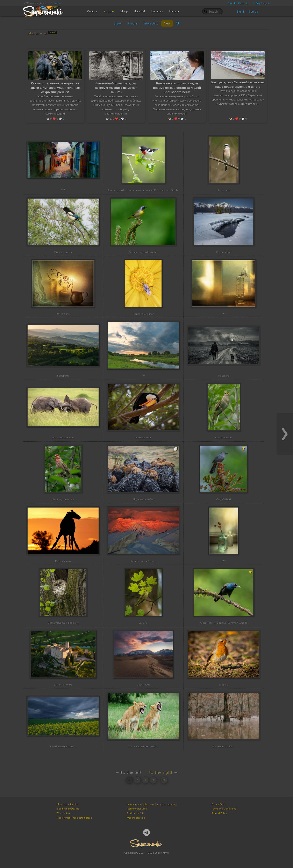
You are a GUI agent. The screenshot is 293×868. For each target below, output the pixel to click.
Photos (34, 33)
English (231, 3)
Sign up (253, 12)
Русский (243, 3)
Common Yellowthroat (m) (143, 252)
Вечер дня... (63, 314)
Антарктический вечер (143, 561)
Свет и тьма (143, 685)
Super (118, 23)
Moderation (63, 813)
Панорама (63, 376)
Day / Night (260, 3)
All (177, 23)
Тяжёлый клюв (143, 438)
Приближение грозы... (63, 746)
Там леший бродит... (224, 746)
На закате (224, 376)
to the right (161, 772)
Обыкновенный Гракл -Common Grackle (224, 623)
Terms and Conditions (224, 809)
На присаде (224, 190)
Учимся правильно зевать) (143, 746)
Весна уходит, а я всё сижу (63, 623)
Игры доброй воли (63, 438)
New (167, 23)
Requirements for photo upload (75, 818)
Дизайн (143, 623)
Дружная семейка (143, 499)
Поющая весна (224, 438)
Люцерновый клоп (143, 314)
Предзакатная (63, 561)
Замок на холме (63, 685)
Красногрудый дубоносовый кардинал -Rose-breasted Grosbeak (144, 190)
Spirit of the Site (135, 813)
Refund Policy (219, 813)
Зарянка (224, 685)
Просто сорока (63, 252)
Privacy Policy (219, 804)
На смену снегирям (63, 499)
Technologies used (137, 809)
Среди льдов (224, 252)
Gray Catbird (224, 499)
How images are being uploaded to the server (152, 804)
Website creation (136, 818)
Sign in (241, 12)
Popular (133, 23)
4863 (164, 780)
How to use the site (67, 804)
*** (63, 190)
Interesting (151, 23)
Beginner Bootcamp (68, 809)
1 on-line (56, 3)
